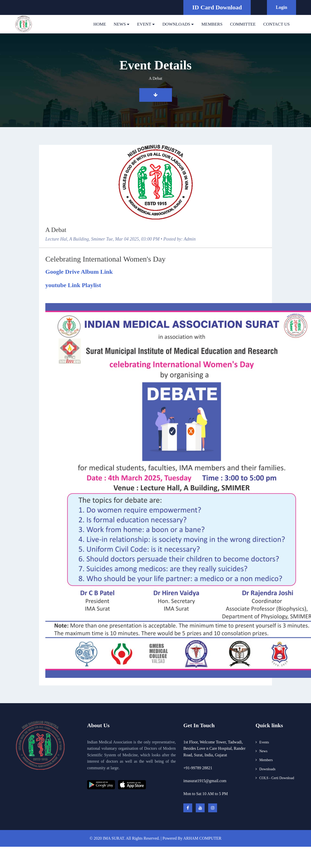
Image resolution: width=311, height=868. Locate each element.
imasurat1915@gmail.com (205, 781)
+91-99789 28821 (198, 768)
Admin (190, 239)
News (263, 751)
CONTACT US (276, 24)
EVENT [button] (144, 24)
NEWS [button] (120, 24)
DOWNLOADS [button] (176, 24)
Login (281, 7)
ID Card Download (217, 7)
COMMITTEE (243, 24)
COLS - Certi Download (277, 778)
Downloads (267, 769)
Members (266, 760)
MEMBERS (212, 24)
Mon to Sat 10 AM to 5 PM (206, 794)
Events (264, 742)
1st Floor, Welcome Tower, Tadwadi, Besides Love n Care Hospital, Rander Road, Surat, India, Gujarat (214, 748)
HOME (100, 24)
